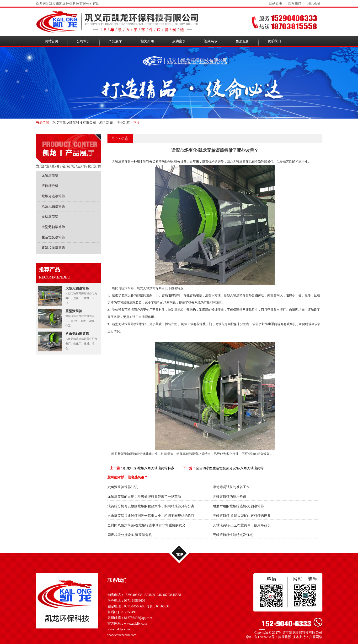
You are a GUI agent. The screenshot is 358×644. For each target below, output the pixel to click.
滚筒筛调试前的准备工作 (231, 487)
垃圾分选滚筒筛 (53, 196)
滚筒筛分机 (50, 186)
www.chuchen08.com (122, 635)
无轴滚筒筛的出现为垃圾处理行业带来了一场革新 (144, 497)
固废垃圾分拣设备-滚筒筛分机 (130, 535)
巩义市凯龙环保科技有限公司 (74, 123)
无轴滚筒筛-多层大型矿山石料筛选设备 (242, 516)
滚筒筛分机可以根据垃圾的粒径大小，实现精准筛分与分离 (151, 506)
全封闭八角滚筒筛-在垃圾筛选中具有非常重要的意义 (147, 525)
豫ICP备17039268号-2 (261, 637)
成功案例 (179, 41)
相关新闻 (147, 41)
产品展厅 (115, 41)
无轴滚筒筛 (50, 176)
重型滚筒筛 (50, 217)
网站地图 (313, 4)
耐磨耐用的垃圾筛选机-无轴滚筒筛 (238, 506)
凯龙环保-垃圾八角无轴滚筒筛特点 (149, 468)
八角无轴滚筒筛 (53, 206)
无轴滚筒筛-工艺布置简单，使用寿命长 (242, 525)
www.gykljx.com (136, 624)
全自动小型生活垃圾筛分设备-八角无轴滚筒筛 (230, 468)
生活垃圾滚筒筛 (53, 237)
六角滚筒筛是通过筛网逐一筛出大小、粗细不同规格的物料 (151, 516)
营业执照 (285, 637)
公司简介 (83, 41)
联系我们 (294, 4)
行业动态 (123, 123)
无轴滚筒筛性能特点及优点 (233, 535)
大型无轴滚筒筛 (53, 227)
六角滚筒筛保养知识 (123, 487)
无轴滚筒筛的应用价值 (230, 497)
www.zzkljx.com (119, 629)
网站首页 (276, 4)
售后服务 (242, 41)
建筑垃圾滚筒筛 (53, 248)
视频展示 (211, 41)
